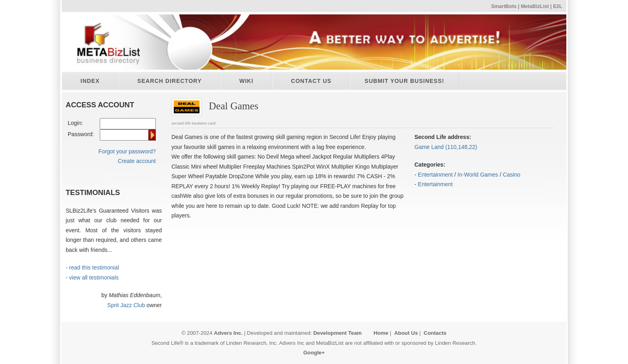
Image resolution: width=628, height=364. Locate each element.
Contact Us (311, 81)
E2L (558, 6)
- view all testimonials (92, 278)
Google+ (314, 353)
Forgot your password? (127, 151)
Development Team (337, 333)
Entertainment (435, 175)
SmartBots (504, 6)
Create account (137, 161)
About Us (406, 333)
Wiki (246, 81)
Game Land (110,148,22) (446, 147)
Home (381, 333)
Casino (512, 175)
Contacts (435, 333)
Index (90, 81)
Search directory (170, 81)
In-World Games (478, 175)
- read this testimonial (92, 267)
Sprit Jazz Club (126, 305)
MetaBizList (535, 6)
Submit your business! (404, 81)
